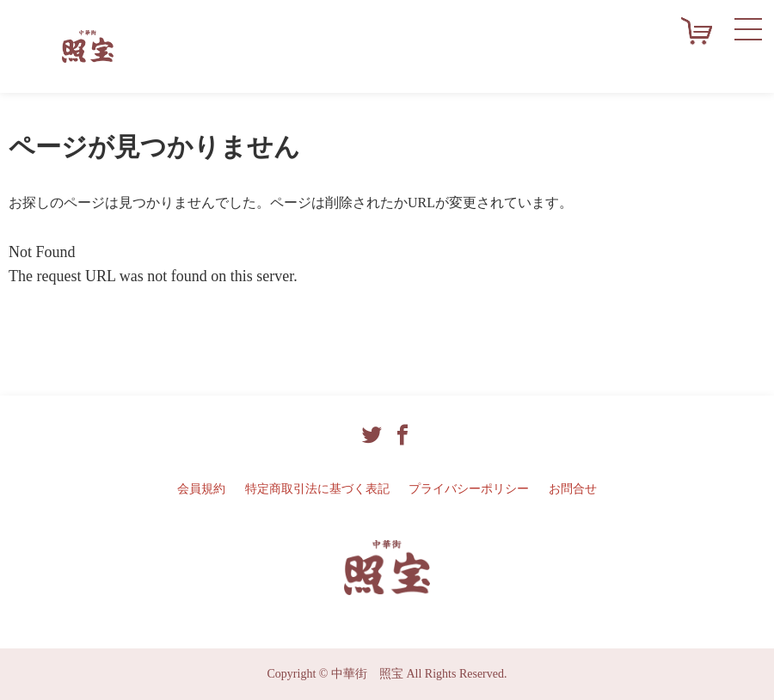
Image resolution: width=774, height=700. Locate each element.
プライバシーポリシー (469, 489)
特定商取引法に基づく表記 (317, 489)
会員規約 (201, 489)
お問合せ (573, 489)
